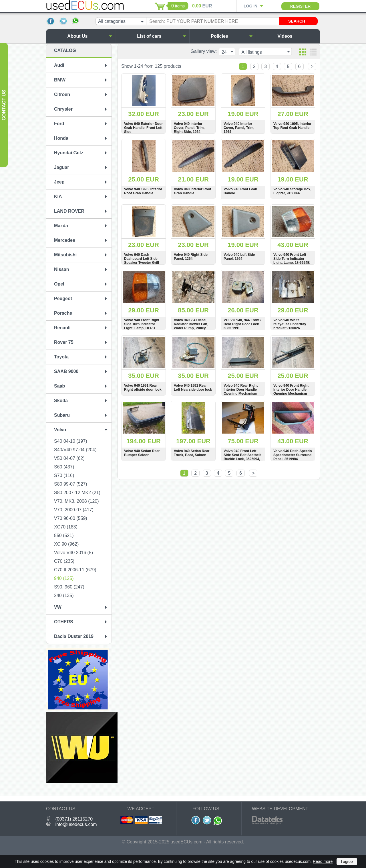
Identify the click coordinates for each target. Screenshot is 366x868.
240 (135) (64, 595)
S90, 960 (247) (69, 587)
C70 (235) (64, 561)
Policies (232, 36)
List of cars (162, 36)
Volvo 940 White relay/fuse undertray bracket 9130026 (290, 324)
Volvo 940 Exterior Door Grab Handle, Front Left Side (143, 128)
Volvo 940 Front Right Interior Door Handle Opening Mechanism (291, 390)
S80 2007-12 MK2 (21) (77, 493)
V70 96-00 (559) (71, 518)
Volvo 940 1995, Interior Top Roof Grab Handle (292, 126)
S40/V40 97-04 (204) (75, 450)
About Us (90, 36)
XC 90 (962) (66, 544)
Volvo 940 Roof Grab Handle (240, 191)
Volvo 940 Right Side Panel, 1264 (191, 257)
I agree (347, 862)
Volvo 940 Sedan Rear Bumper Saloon (142, 453)
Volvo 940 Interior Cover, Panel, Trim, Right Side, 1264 (189, 128)
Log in (250, 6)
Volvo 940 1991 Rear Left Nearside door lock (193, 388)
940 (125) (64, 578)
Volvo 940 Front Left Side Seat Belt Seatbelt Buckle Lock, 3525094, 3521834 (242, 457)
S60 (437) (64, 467)
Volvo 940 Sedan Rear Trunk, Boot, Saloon (192, 453)
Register (301, 6)
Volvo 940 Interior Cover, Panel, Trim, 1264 (239, 128)
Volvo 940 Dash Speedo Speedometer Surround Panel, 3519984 (293, 455)
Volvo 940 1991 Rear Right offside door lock (143, 388)
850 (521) (64, 535)
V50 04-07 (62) (69, 458)
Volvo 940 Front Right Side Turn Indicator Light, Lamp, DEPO (142, 324)
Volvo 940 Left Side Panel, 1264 (239, 257)
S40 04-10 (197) (71, 441)
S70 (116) (64, 475)
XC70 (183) (66, 527)
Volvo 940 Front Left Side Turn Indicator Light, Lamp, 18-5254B (292, 259)
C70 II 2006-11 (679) (75, 570)
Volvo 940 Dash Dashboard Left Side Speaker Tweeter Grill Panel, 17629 (142, 261)
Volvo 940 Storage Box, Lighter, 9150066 (292, 191)
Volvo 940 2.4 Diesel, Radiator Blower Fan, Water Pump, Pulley (191, 324)
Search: (157, 21)
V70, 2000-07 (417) (74, 510)
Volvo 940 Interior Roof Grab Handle (192, 191)
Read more (323, 861)
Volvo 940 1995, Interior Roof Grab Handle (143, 191)
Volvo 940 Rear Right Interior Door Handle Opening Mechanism (241, 390)
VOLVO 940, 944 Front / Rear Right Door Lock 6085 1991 (242, 324)
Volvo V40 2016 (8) (73, 553)
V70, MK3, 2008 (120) (76, 501)
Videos (297, 36)
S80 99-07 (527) (71, 484)
